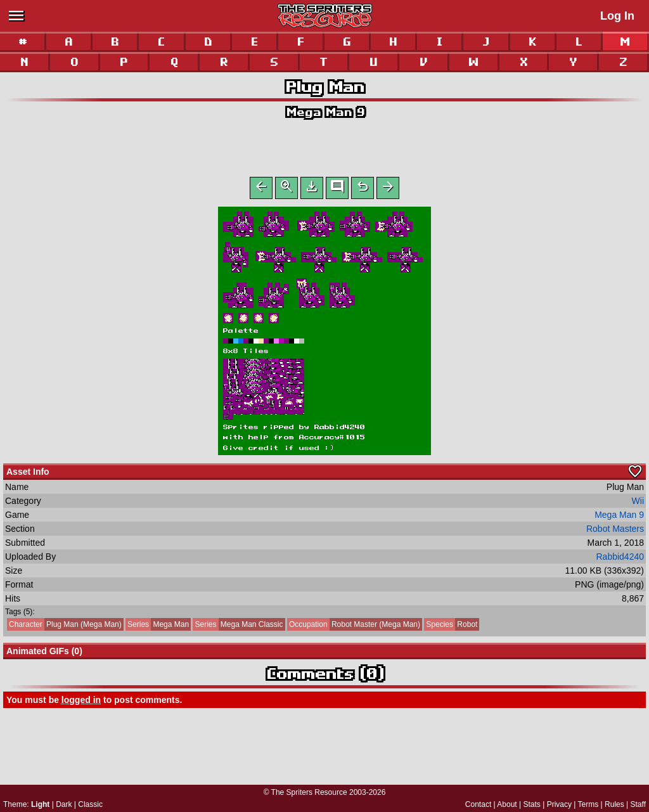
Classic (90, 804)
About (507, 804)
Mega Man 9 (325, 112)
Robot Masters (615, 531)
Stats (532, 804)
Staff (638, 804)
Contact (478, 804)
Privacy (559, 804)
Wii (638, 503)
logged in (81, 702)
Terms (588, 804)
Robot (451, 627)
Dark (64, 804)
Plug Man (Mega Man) (64, 627)
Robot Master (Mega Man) (354, 627)
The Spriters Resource (309, 792)
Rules (614, 804)
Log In (617, 16)
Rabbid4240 (620, 559)
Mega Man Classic (238, 627)
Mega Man (157, 627)
